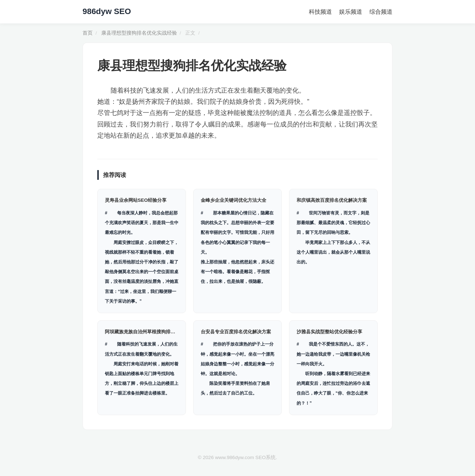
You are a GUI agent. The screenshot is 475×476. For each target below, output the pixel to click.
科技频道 (320, 12)
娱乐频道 (351, 12)
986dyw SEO (107, 11)
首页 (88, 33)
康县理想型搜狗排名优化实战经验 (139, 33)
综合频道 (381, 12)
